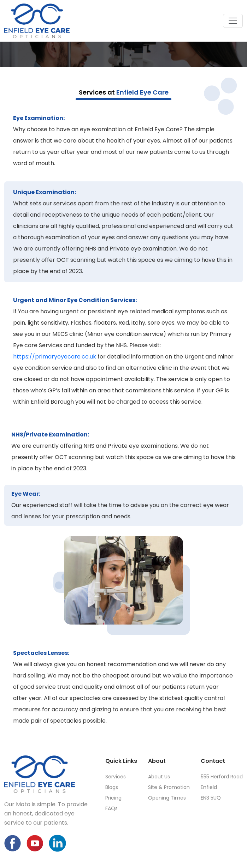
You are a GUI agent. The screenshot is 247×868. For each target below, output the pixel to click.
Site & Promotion (169, 787)
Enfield (209, 787)
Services (116, 777)
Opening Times (167, 798)
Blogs (112, 787)
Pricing (113, 798)
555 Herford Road (222, 777)
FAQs (111, 808)
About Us (159, 777)
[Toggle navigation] (233, 21)
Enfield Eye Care (142, 92)
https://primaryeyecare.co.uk (55, 357)
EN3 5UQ (211, 798)
